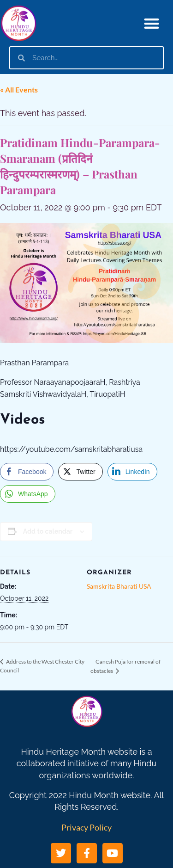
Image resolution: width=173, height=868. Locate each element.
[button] (152, 23)
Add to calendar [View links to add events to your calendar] (48, 531)
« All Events (19, 89)
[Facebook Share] (27, 472)
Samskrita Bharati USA (119, 586)
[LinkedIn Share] (132, 472)
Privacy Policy (86, 827)
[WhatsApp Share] (28, 494)
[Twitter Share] (80, 472)
